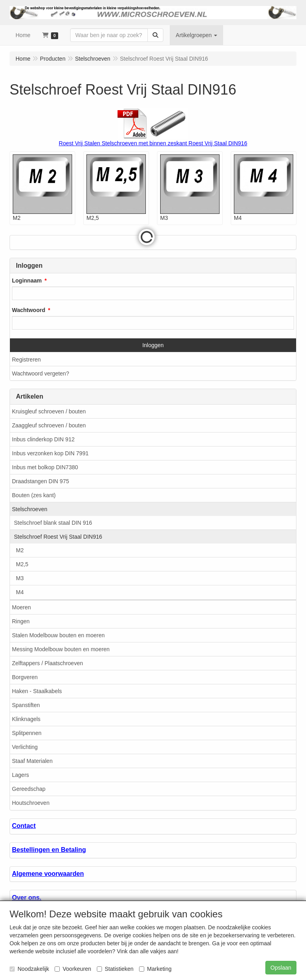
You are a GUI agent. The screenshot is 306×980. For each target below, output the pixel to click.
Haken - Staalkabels (37, 691)
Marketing (155, 969)
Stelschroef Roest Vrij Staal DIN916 (58, 537)
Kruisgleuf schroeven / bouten (49, 411)
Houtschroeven (31, 803)
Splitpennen (27, 733)
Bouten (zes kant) (34, 495)
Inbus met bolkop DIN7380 (45, 467)
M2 (20, 550)
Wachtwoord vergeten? (40, 373)
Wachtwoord (28, 310)
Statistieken (115, 969)
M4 (20, 592)
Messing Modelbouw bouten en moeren (61, 649)
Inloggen (153, 345)
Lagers (21, 775)
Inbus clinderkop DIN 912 (43, 439)
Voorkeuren (73, 969)
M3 (20, 578)
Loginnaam (27, 281)
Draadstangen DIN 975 (40, 481)
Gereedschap (29, 789)
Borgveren (25, 677)
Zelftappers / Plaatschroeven (47, 663)
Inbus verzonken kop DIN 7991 (50, 453)
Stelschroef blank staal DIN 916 (53, 523)
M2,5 (22, 564)
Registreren (26, 360)
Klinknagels (26, 719)
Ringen (21, 621)
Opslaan (281, 968)
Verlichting (25, 747)
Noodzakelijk (29, 969)
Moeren (21, 607)
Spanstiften (26, 705)
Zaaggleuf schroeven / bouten (49, 425)
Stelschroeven (30, 509)
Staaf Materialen (32, 761)
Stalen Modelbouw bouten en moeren (58, 635)
